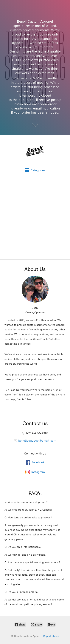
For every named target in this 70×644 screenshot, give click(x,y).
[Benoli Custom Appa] (35, 152)
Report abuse (51, 636)
